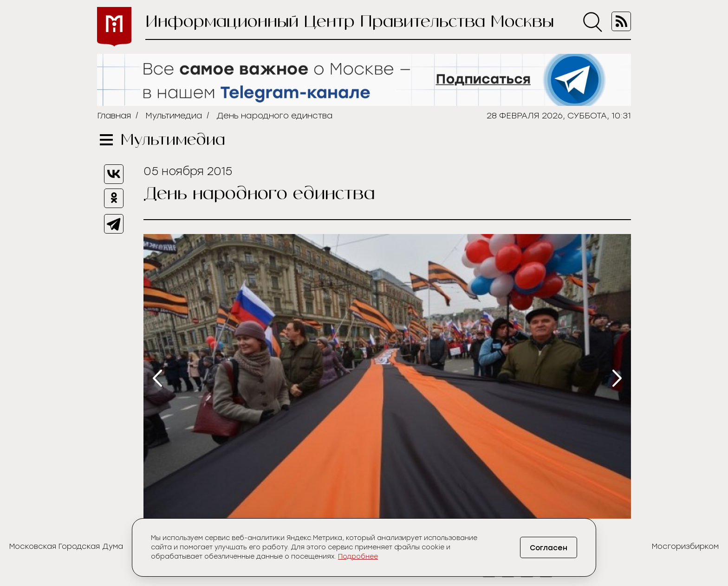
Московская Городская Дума (66, 546)
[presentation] (157, 378)
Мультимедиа (174, 116)
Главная (114, 116)
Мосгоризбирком (685, 546)
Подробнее (358, 557)
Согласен (547, 548)
